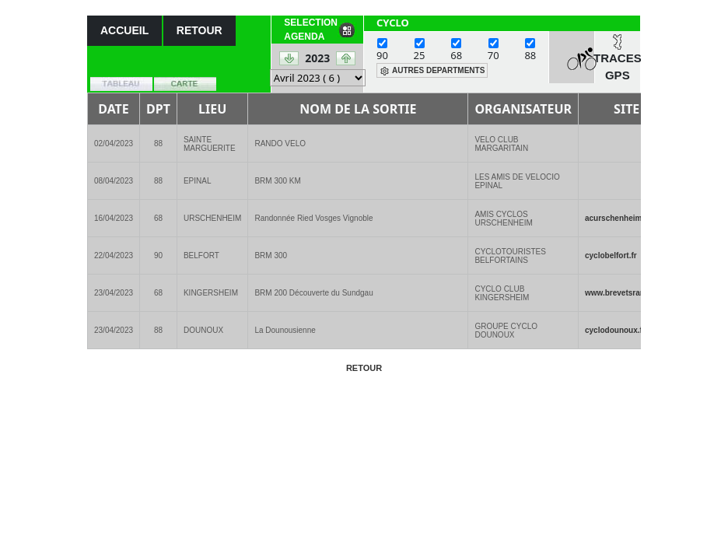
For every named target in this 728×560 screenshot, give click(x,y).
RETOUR (199, 30)
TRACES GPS (618, 67)
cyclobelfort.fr (611, 255)
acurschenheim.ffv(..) (624, 218)
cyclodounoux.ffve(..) (624, 330)
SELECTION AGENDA (311, 30)
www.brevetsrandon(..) (626, 293)
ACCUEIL (124, 30)
